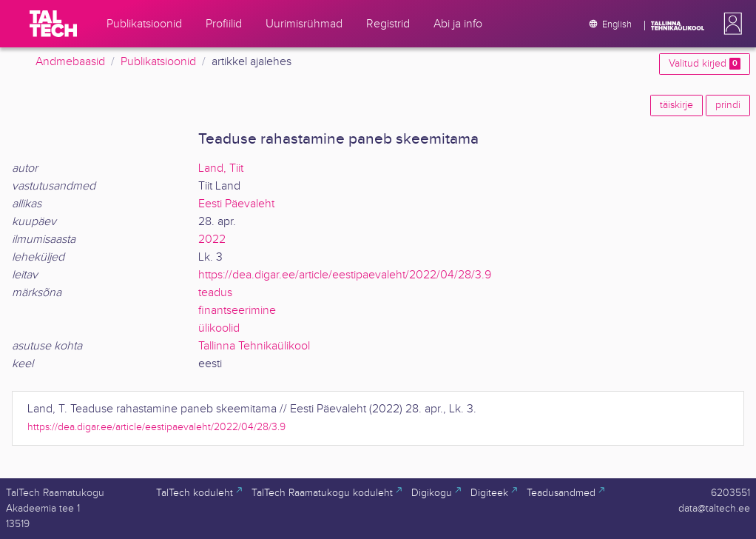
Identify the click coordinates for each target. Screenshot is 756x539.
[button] (730, 24)
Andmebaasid (70, 62)
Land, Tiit (221, 168)
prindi (728, 105)
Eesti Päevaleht (236, 204)
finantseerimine (237, 311)
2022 (212, 240)
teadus (215, 293)
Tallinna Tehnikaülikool (254, 346)
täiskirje (676, 105)
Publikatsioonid (158, 62)
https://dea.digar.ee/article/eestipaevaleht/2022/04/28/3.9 (345, 275)
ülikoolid (219, 328)
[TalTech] (53, 24)
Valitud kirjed (705, 64)
